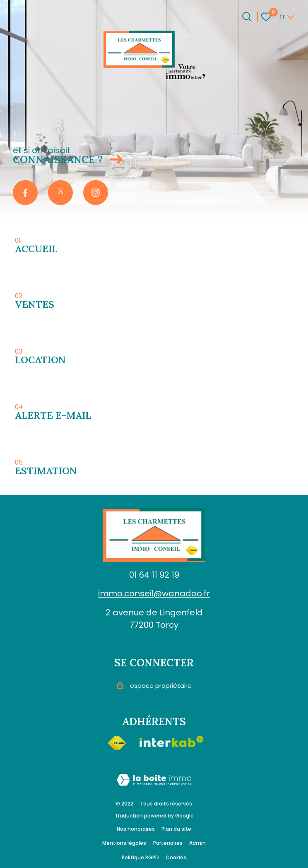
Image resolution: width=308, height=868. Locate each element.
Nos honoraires (136, 829)
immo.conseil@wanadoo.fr (154, 593)
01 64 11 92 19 (154, 575)
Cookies (176, 857)
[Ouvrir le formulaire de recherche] (247, 17)
